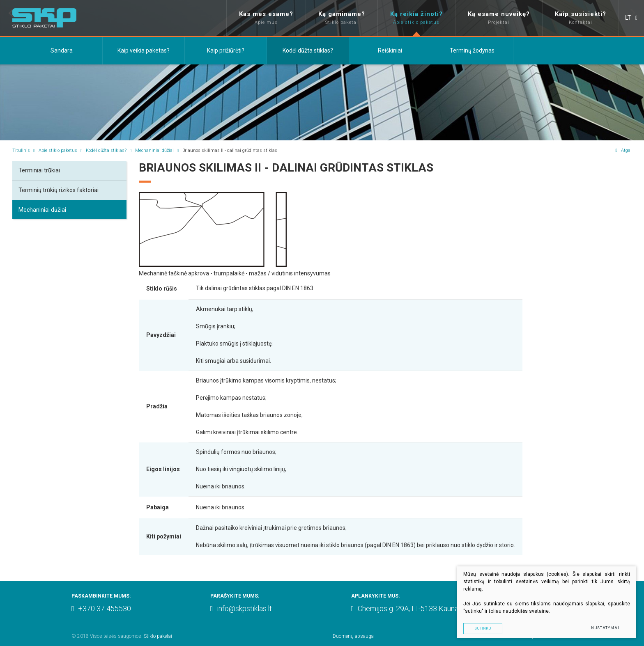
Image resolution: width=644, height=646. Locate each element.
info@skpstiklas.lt (241, 608)
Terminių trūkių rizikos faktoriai (59, 190)
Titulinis (21, 150)
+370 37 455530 (101, 608)
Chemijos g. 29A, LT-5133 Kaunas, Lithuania (422, 608)
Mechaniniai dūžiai (154, 150)
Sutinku (497, 628)
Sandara (62, 50)
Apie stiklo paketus (58, 150)
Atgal (623, 150)
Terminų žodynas (472, 50)
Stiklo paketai (158, 636)
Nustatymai (605, 628)
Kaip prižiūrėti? (226, 50)
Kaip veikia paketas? (144, 50)
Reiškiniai (390, 50)
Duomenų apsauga (353, 636)
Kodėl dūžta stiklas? (308, 50)
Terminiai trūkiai (39, 170)
